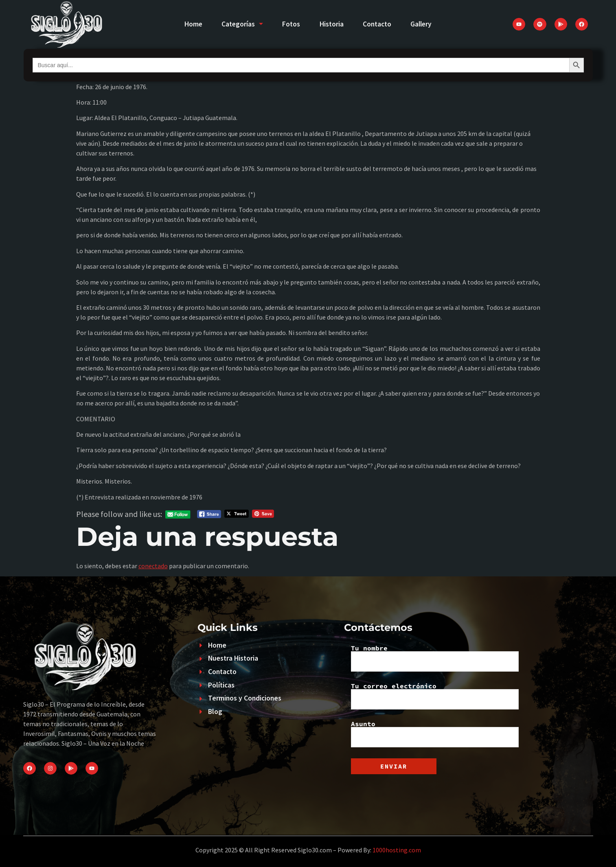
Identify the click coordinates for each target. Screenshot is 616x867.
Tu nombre (435, 658)
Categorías (240, 24)
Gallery (424, 24)
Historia (332, 24)
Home (190, 24)
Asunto (435, 734)
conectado (153, 566)
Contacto (379, 24)
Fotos (291, 24)
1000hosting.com (397, 850)
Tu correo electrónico (435, 696)
